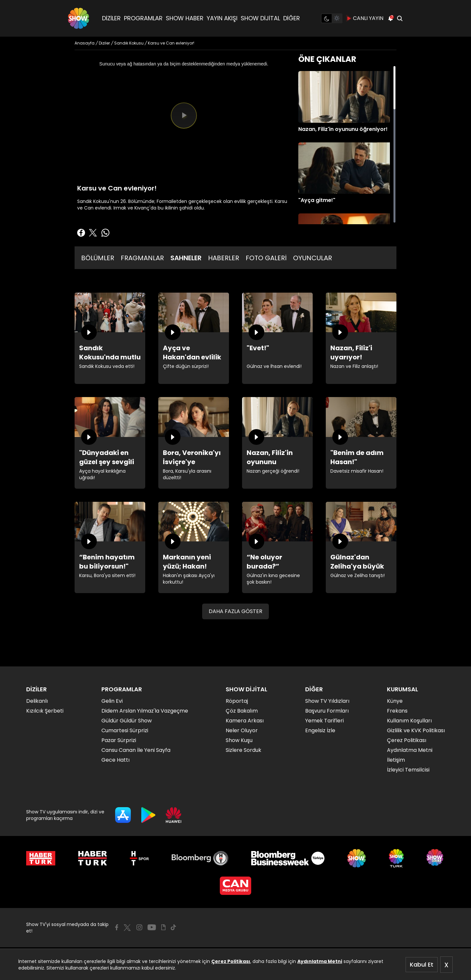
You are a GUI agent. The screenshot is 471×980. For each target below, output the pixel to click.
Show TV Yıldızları (327, 701)
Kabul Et (422, 964)
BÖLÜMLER (98, 258)
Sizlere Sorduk (244, 750)
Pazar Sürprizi (119, 740)
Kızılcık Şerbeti (45, 711)
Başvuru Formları (327, 711)
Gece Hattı (115, 760)
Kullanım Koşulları (409, 721)
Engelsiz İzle (320, 730)
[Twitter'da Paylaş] (93, 233)
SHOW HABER (185, 18)
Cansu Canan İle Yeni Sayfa (136, 750)
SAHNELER (186, 258)
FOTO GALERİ (266, 258)
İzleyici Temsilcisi (408, 770)
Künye (395, 701)
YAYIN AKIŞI (222, 18)
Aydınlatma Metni (320, 961)
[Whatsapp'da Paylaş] (105, 233)
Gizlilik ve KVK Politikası (416, 730)
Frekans (397, 711)
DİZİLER (111, 18)
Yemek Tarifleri (324, 721)
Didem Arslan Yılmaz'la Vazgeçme (145, 711)
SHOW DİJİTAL (260, 18)
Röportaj (237, 701)
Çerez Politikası (231, 961)
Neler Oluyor (242, 730)
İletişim (396, 760)
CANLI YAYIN (365, 18)
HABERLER (224, 258)
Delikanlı (37, 701)
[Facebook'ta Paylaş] (81, 233)
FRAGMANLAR (142, 258)
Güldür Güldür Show (127, 721)
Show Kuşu (239, 740)
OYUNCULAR (313, 258)
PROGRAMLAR (143, 18)
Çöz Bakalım (242, 711)
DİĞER (292, 18)
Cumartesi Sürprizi (125, 730)
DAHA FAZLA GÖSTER (235, 611)
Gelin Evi (112, 701)
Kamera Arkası (245, 721)
